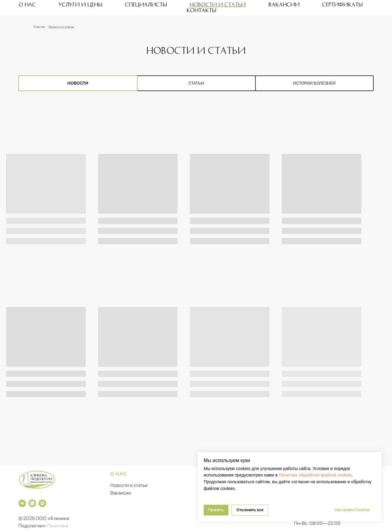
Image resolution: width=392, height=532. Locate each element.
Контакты (201, 10)
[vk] (22, 503)
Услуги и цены (80, 4)
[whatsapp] (32, 503)
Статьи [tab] (196, 83)
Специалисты (146, 4)
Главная (39, 26)
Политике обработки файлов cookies (315, 475)
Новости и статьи (218, 4)
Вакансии (284, 4)
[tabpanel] (196, 283)
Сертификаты (342, 4)
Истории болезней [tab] (314, 83)
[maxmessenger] (42, 503)
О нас (27, 4)
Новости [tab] (78, 83)
